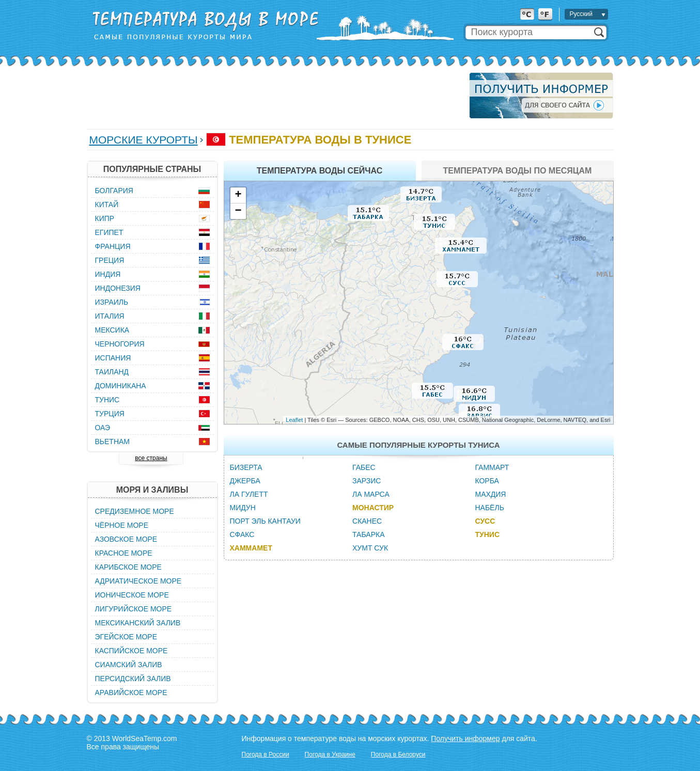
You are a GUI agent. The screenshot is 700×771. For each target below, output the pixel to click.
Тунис (487, 534)
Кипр (105, 218)
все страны (151, 458)
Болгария (114, 191)
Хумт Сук (370, 548)
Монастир (373, 508)
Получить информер (465, 738)
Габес (364, 467)
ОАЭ (103, 428)
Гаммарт (492, 467)
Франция (113, 246)
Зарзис (367, 481)
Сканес (367, 521)
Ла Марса (371, 494)
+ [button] (238, 195)
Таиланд (112, 372)
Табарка (368, 534)
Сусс (485, 521)
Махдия (490, 494)
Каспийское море (131, 651)
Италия (110, 316)
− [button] (238, 211)
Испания (113, 358)
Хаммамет (251, 548)
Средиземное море (135, 511)
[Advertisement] (275, 96)
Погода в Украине (330, 754)
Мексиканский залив (138, 623)
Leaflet (294, 420)
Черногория (120, 344)
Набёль (489, 508)
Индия (108, 274)
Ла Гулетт (249, 494)
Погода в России (266, 754)
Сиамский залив (129, 665)
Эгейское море (126, 637)
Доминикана (121, 386)
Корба (487, 481)
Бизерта (246, 467)
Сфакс (242, 534)
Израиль (112, 302)
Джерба (245, 481)
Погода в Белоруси (398, 754)
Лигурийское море (134, 609)
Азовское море (126, 539)
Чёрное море (122, 525)
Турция (110, 414)
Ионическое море (132, 595)
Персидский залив (133, 679)
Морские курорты (144, 140)
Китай (107, 204)
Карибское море (128, 567)
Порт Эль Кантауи (265, 521)
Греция (110, 260)
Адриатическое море (138, 581)
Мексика (112, 330)
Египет (109, 232)
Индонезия (118, 288)
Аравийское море (131, 693)
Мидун (243, 508)
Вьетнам (113, 442)
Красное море (124, 553)
